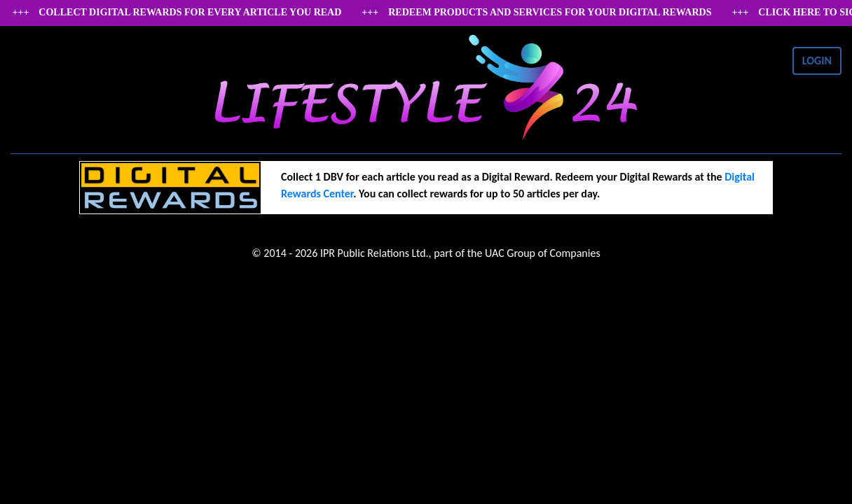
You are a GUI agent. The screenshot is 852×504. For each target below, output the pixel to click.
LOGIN (817, 61)
